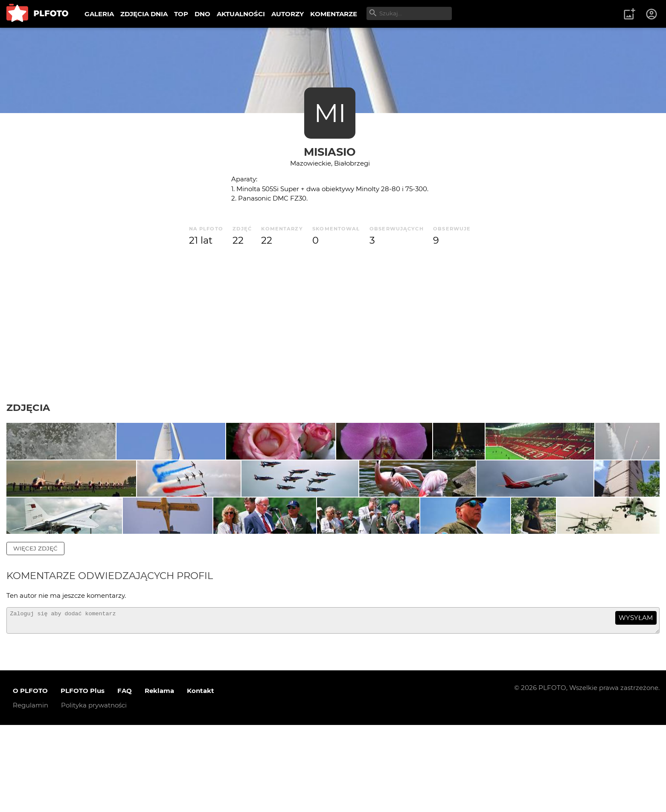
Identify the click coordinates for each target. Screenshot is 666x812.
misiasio (330, 152)
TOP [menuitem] (181, 14)
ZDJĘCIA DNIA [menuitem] (144, 14)
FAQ (125, 777)
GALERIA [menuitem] (99, 14)
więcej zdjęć (35, 631)
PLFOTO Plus (83, 777)
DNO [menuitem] (202, 14)
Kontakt (201, 777)
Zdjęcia (28, 407)
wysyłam (636, 701)
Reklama (159, 777)
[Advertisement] (333, 325)
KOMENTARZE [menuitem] (334, 14)
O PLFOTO (30, 777)
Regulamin (31, 792)
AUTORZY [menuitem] (288, 14)
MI (330, 113)
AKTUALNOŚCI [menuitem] (241, 14)
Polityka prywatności (94, 792)
